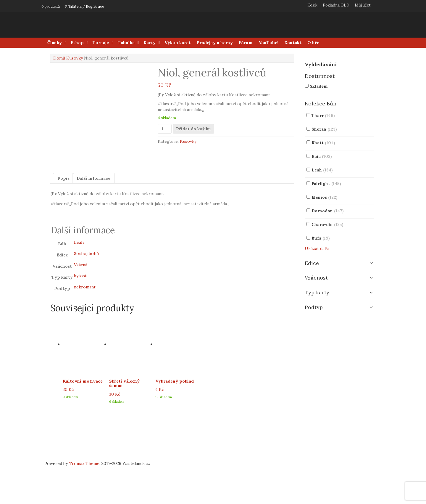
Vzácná (81, 302)
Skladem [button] (319, 86)
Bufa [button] (321, 238)
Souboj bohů (86, 291)
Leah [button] (322, 170)
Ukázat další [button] (317, 248)
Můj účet (363, 5)
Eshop (77, 43)
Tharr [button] (323, 115)
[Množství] (165, 129)
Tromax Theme (84, 501)
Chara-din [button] (327, 224)
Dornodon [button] (328, 211)
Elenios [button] (325, 197)
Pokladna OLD (336, 5)
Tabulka (126, 43)
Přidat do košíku (193, 129)
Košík (312, 5)
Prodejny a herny (215, 43)
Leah (79, 280)
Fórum (246, 43)
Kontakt (293, 43)
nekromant (85, 325)
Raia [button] (322, 156)
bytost (80, 313)
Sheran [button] (324, 129)
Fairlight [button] (326, 184)
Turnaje (101, 43)
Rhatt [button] (323, 143)
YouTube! (268, 43)
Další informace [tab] (93, 216)
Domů (59, 58)
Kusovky (75, 58)
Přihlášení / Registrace (85, 6)
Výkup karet (177, 43)
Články (55, 43)
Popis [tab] (63, 216)
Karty (150, 43)
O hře (313, 43)
